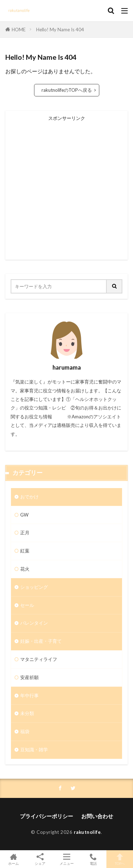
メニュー (66, 859)
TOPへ (120, 859)
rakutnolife (87, 832)
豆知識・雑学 (34, 750)
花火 (25, 569)
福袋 (25, 731)
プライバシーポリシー (46, 816)
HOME (19, 30)
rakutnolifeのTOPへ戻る (67, 90)
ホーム (13, 859)
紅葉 (25, 551)
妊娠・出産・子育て (41, 641)
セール (27, 605)
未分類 (27, 713)
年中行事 (29, 695)
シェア (40, 859)
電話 (93, 859)
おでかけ (29, 497)
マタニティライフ (39, 659)
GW (24, 515)
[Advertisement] (66, 188)
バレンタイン (34, 623)
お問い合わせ (97, 816)
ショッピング (34, 587)
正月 (25, 533)
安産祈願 (29, 677)
